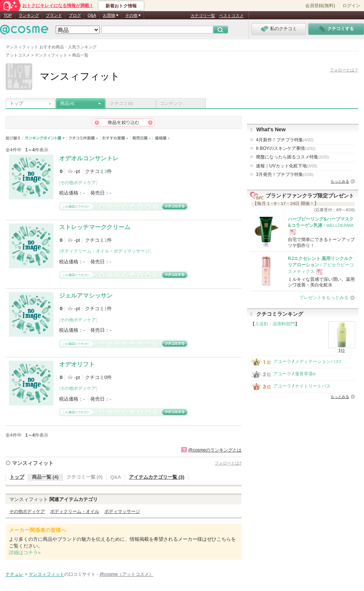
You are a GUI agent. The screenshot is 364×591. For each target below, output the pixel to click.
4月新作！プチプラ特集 (285, 140)
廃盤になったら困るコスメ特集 (292, 157)
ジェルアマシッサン (86, 295)
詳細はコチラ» (25, 553)
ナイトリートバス (313, 386)
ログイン (351, 6)
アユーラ (282, 362)
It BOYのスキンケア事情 (286, 148)
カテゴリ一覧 (203, 16)
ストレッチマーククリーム (95, 227)
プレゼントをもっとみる (324, 298)
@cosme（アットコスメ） (126, 574)
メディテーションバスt (318, 362)
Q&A (92, 15)
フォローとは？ (344, 70)
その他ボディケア (78, 183)
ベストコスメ (231, 16)
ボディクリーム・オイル (85, 251)
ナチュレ (14, 574)
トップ (16, 103)
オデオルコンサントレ (89, 158)
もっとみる (340, 181)
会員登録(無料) (320, 6)
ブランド (54, 15)
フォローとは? (228, 463)
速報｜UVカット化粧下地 (287, 166)
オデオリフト (77, 364)
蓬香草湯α (305, 374)
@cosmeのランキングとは (215, 450)
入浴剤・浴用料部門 (275, 324)
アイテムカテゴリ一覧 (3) (157, 477)
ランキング (29, 15)
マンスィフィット (33, 463)
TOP (8, 15)
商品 (67, 103)
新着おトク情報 (121, 6)
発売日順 (142, 138)
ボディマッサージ (131, 251)
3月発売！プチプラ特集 (285, 174)
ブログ (75, 15)
